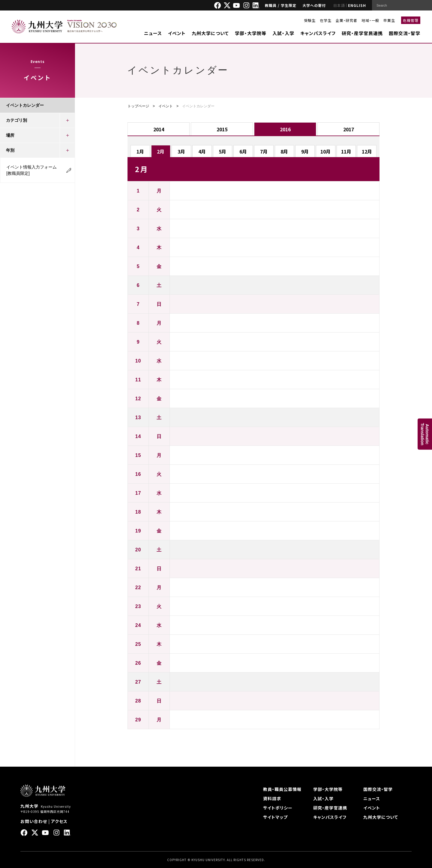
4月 (202, 151)
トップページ (138, 106)
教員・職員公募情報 (282, 789)
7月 (264, 151)
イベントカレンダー (25, 105)
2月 (161, 151)
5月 (222, 151)
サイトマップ (275, 817)
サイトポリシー (278, 808)
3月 (181, 151)
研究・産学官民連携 (362, 33)
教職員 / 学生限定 (281, 5)
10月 (325, 151)
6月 (243, 151)
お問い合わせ (34, 821)
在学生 (326, 20)
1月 (140, 151)
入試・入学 (283, 33)
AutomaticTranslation (425, 434)
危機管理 (411, 20)
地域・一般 (370, 20)
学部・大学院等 (251, 33)
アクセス (59, 821)
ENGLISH (357, 5)
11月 (346, 151)
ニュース (153, 33)
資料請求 (272, 798)
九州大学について (210, 33)
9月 (305, 151)
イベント (177, 33)
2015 (222, 129)
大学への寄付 (314, 5)
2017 (349, 129)
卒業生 (389, 20)
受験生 (310, 20)
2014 (159, 129)
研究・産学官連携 (330, 808)
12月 (367, 151)
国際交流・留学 (405, 33)
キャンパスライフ (318, 33)
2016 (285, 129)
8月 (284, 151)
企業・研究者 (346, 20)
